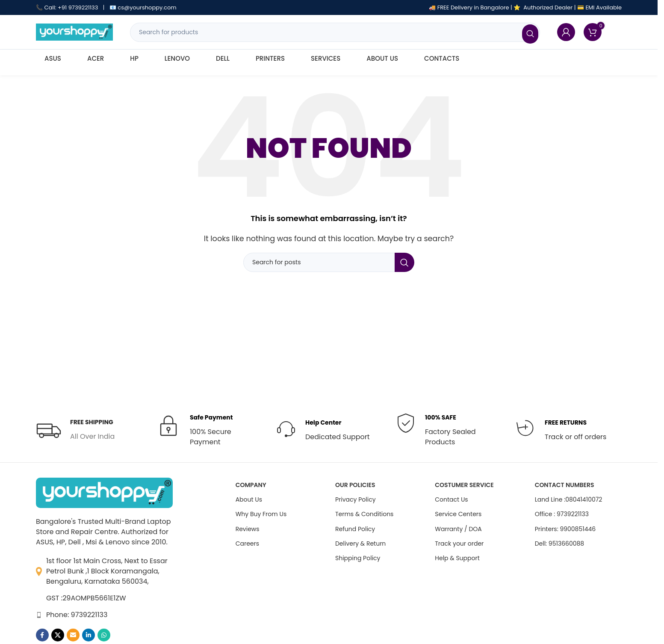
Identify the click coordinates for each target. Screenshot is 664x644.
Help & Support (457, 558)
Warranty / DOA (458, 529)
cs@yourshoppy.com (147, 7)
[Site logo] (74, 31)
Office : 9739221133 (562, 514)
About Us (249, 499)
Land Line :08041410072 (569, 499)
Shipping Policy (358, 558)
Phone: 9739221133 (77, 615)
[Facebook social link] (42, 635)
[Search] (335, 32)
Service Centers (458, 514)
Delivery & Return (360, 544)
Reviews (248, 529)
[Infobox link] (75, 430)
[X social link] (58, 635)
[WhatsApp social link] (104, 635)
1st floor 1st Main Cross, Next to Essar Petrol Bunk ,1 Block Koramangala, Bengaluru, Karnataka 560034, (107, 571)
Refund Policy (355, 529)
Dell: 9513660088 (560, 544)
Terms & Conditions (364, 514)
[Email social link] (73, 635)
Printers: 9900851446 (565, 529)
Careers (247, 544)
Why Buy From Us (261, 514)
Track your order (459, 544)
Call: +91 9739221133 (71, 7)
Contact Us (451, 499)
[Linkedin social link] (89, 635)
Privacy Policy (356, 499)
